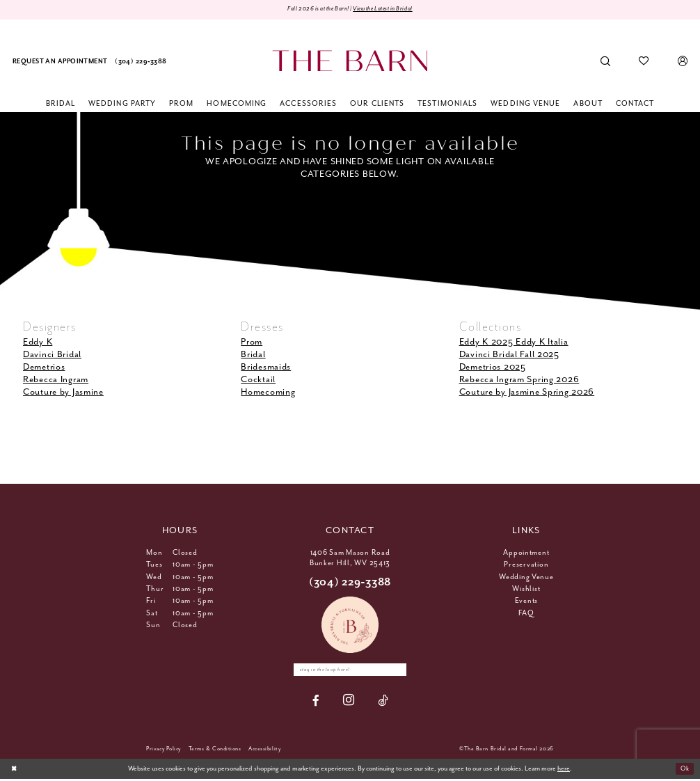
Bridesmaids (266, 368)
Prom (252, 343)
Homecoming (268, 394)
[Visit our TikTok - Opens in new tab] (383, 703)
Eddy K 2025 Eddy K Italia (514, 343)
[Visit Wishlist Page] (644, 62)
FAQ (526, 614)
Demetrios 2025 (493, 368)
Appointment (526, 553)
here (564, 771)
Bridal (253, 355)
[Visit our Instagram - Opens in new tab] (349, 703)
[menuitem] (60, 62)
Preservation (526, 565)
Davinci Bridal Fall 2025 (509, 355)
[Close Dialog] (15, 771)
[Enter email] (350, 671)
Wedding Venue (526, 578)
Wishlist (526, 590)
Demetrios (44, 368)
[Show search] (606, 62)
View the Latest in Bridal (389, 9)
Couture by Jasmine (63, 394)
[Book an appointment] (60, 62)
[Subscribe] (402, 671)
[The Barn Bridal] (350, 62)
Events (526, 601)
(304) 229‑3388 (350, 583)
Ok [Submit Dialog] (684, 771)
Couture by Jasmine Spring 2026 (527, 394)
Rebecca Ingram (56, 380)
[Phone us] (141, 62)
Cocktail (258, 380)
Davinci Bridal (52, 355)
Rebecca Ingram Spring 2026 (519, 380)
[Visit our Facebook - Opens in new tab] (316, 703)
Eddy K (38, 343)
